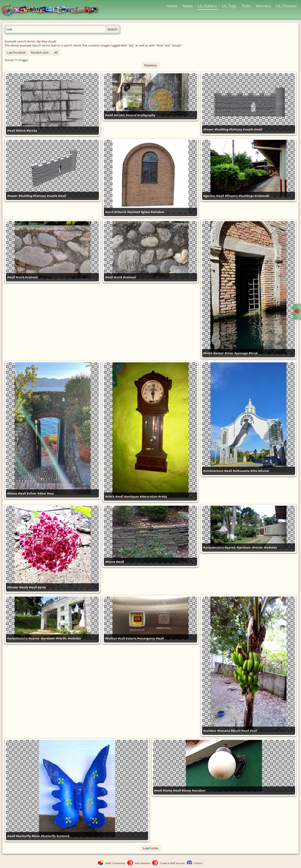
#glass (145, 212)
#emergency (146, 638)
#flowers (231, 196)
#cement (32, 277)
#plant (236, 731)
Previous (150, 65)
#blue (36, 836)
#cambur (210, 731)
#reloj (163, 497)
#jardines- (244, 548)
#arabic (119, 115)
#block (21, 131)
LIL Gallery (207, 6)
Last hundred (16, 53)
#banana (223, 731)
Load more (150, 848)
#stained (134, 212)
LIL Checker (286, 6)
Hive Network (143, 863)
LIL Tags (229, 6)
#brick (208, 353)
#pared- (230, 548)
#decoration (148, 497)
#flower (13, 587)
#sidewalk (262, 196)
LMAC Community (115, 863)
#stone (12, 493)
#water (218, 353)
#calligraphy (146, 115)
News (188, 6)
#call (121, 638)
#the (254, 471)
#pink (42, 587)
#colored (63, 836)
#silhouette (241, 471)
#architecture (213, 471)
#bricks (32, 131)
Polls (246, 6)
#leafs (24, 587)
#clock (110, 497)
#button (111, 638)
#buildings (246, 196)
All (56, 53)
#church (120, 212)
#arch (109, 212)
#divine (264, 471)
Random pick (40, 53)
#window (158, 212)
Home (172, 6)
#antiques (131, 497)
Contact (198, 863)
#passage (241, 353)
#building (221, 129)
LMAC (52, 10)
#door (42, 493)
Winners (263, 6)
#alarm (131, 638)
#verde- (258, 548)
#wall (11, 131)
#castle (248, 129)
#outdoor (199, 791)
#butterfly (23, 836)
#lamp (167, 791)
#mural (131, 115)
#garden (209, 196)
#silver (32, 493)
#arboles (271, 548)
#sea (50, 493)
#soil (254, 731)
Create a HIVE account (172, 863)
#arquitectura (214, 548)
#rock (20, 277)
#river (229, 353)
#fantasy (236, 129)
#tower (209, 129)
